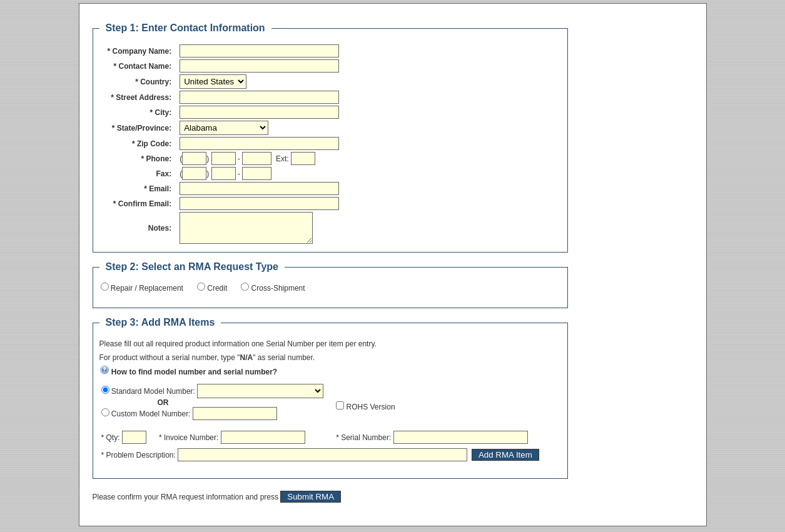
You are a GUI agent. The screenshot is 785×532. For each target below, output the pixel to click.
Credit (216, 294)
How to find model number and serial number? (189, 378)
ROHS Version (369, 413)
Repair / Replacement (146, 294)
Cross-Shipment (277, 294)
